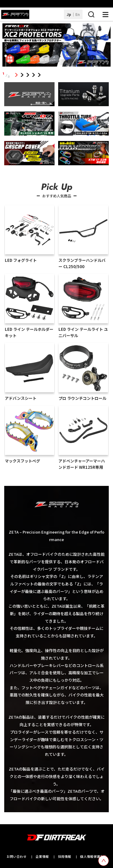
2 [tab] (22, 75)
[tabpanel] (57, 46)
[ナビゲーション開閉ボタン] (105, 14)
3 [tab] (28, 75)
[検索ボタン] (91, 14)
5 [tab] (39, 75)
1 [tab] (16, 75)
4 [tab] (34, 75)
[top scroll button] (104, 861)
